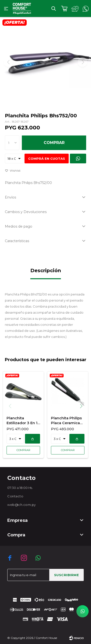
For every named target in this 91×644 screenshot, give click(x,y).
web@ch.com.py (22, 505)
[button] (83, 406)
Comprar (54, 143)
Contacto (15, 496)
